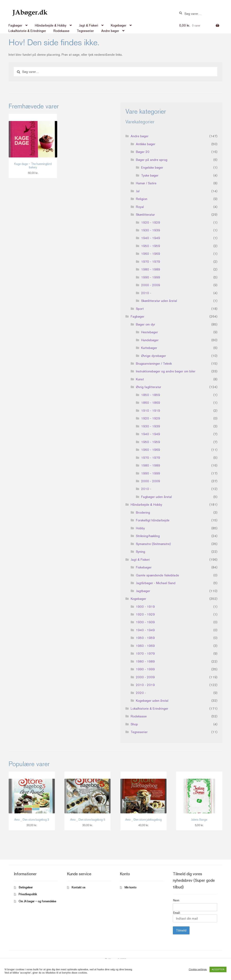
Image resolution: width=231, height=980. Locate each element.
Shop (134, 724)
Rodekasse (61, 31)
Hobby (140, 528)
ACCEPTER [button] (218, 969)
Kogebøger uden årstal (152, 701)
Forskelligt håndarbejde (153, 520)
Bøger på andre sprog (152, 160)
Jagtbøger (143, 591)
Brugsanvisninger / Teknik (154, 363)
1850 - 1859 (151, 395)
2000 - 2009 (151, 285)
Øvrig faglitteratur (149, 387)
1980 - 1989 (151, 269)
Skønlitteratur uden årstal (159, 301)
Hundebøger (150, 340)
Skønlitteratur (145, 215)
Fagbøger (15, 25)
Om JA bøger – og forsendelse (37, 901)
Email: (195, 917)
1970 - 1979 (151, 262)
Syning (140, 552)
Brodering (143, 512)
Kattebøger (149, 348)
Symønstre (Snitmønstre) (153, 544)
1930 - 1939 (151, 230)
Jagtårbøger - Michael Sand (156, 583)
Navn (176, 900)
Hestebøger (150, 332)
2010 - (146, 293)
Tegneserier (85, 31)
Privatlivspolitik (28, 894)
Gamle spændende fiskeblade (157, 575)
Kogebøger (119, 25)
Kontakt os (79, 887)
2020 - (141, 693)
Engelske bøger (152, 167)
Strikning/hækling (148, 536)
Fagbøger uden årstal (156, 497)
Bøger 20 (143, 152)
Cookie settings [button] (198, 969)
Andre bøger (110, 31)
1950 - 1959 (151, 246)
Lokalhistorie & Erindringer (27, 31)
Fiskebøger (144, 567)
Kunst (140, 379)
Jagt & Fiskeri (89, 25)
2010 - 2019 (145, 685)
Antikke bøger (146, 144)
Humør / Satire (146, 183)
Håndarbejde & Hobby (51, 25)
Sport (140, 309)
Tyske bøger (150, 175)
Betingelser (26, 887)
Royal (140, 207)
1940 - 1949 (151, 238)
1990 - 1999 (151, 277)
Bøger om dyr (146, 324)
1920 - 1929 (151, 222)
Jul (138, 191)
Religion (142, 199)
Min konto (130, 887)
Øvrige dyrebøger (154, 356)
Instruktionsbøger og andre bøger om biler (166, 371)
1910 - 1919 (151, 411)
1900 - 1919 (145, 607)
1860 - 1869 (151, 403)
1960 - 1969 (151, 254)
